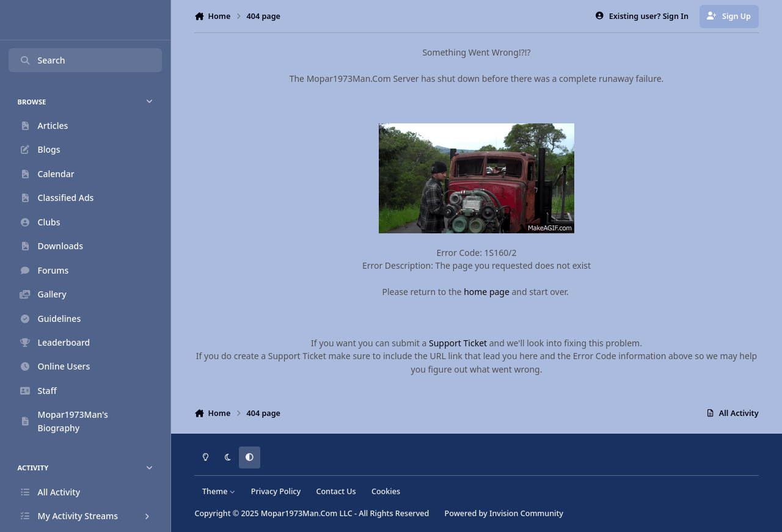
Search (42, 60)
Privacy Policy (276, 491)
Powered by (504, 513)
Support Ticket (458, 343)
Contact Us (336, 491)
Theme (219, 491)
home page (487, 292)
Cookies (386, 491)
